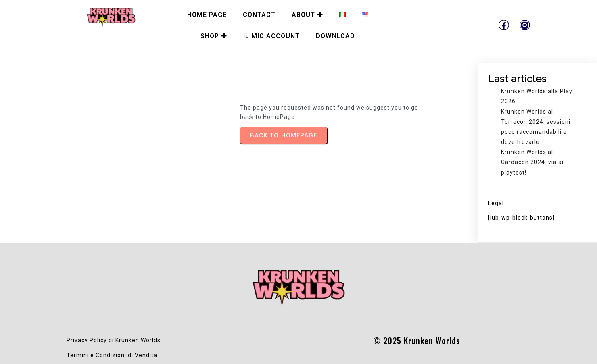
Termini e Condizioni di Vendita (112, 355)
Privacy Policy (87, 340)
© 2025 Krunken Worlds (417, 341)
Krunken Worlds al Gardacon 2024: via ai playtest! (532, 162)
